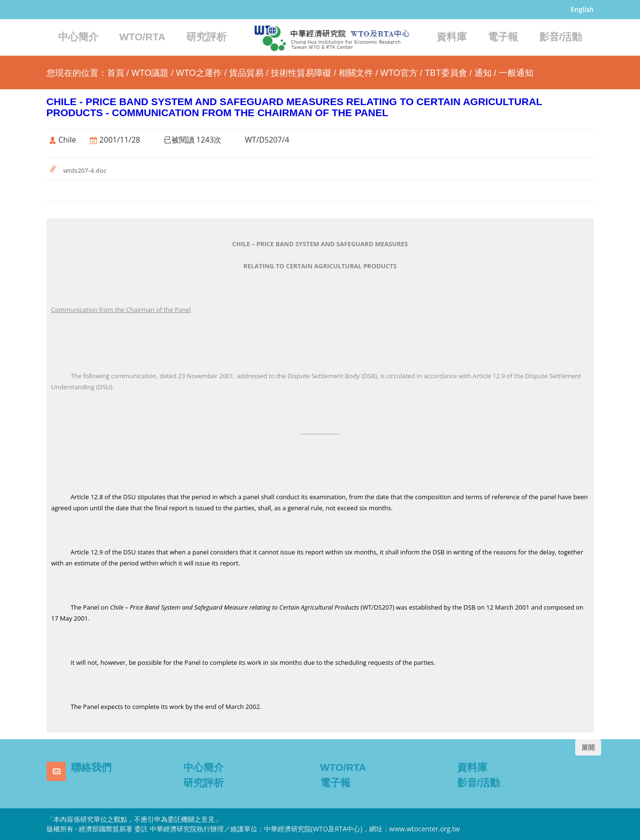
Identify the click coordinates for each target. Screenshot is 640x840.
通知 (483, 73)
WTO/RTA (142, 37)
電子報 (503, 37)
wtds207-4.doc (85, 170)
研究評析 (206, 37)
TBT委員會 (446, 73)
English (582, 9)
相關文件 (356, 73)
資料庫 (452, 37)
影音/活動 (561, 37)
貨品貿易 (246, 73)
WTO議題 (150, 73)
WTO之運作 (199, 73)
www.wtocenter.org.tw (425, 829)
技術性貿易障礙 (301, 73)
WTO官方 (399, 73)
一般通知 (516, 73)
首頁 (116, 73)
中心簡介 (78, 37)
